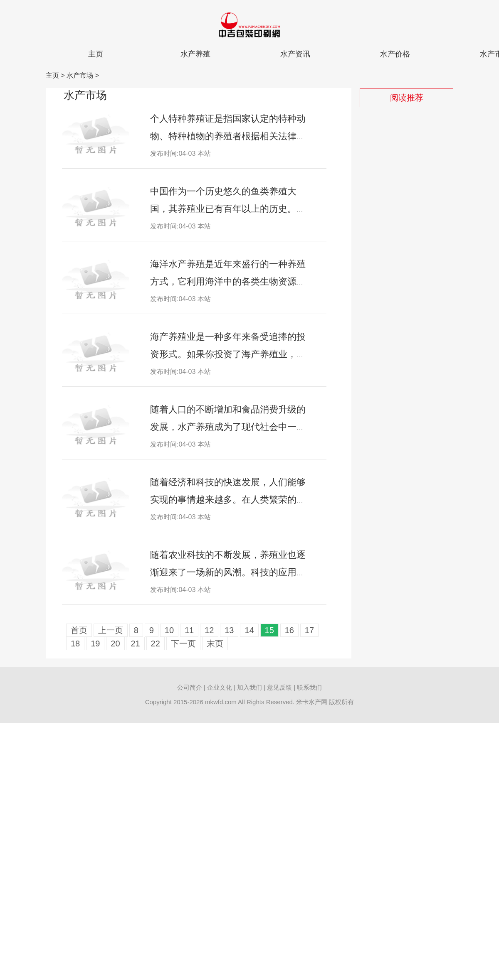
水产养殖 (195, 54)
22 (156, 644)
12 (209, 630)
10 (169, 630)
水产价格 (395, 54)
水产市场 (80, 75)
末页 (215, 644)
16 (289, 630)
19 (95, 644)
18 (75, 644)
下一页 (183, 644)
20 (115, 644)
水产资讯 (295, 54)
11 (189, 630)
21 (135, 644)
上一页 (111, 630)
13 (229, 630)
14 (249, 630)
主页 (96, 54)
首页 (79, 630)
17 (309, 630)
